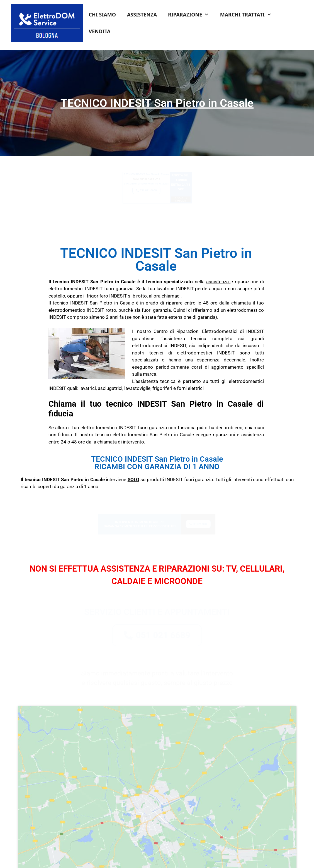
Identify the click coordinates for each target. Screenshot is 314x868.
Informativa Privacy (163, 856)
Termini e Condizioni (125, 856)
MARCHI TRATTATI (249, 15)
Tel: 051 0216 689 (81, 842)
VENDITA (99, 31)
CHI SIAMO (102, 15)
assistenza (217, 282)
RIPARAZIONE (191, 15)
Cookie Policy (195, 856)
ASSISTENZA (142, 15)
